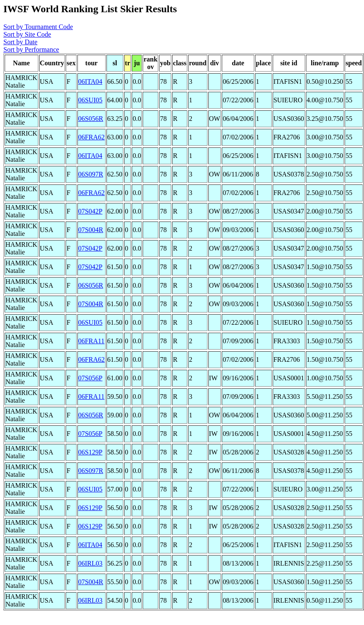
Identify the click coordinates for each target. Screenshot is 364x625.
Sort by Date (20, 42)
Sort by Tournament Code (38, 27)
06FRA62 (92, 137)
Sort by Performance (31, 49)
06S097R (91, 174)
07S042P (90, 211)
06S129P (90, 452)
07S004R (91, 230)
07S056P (90, 378)
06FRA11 (92, 341)
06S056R (91, 119)
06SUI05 (90, 100)
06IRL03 (90, 563)
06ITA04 (90, 81)
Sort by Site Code (27, 34)
